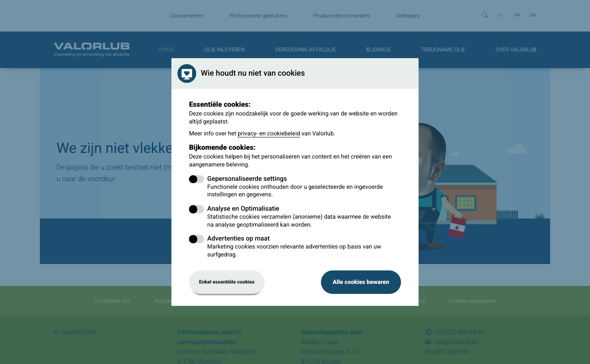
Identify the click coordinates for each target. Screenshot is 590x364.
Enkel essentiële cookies (227, 282)
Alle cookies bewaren (361, 282)
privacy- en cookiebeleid (269, 133)
